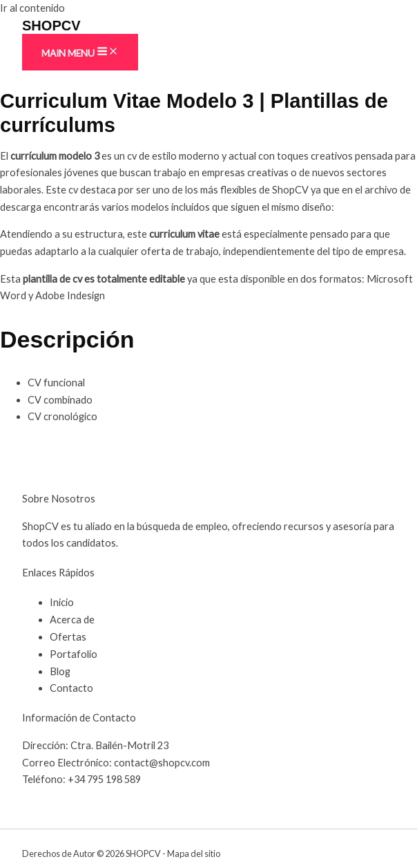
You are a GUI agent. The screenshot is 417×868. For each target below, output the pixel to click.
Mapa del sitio (194, 853)
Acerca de (72, 620)
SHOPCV (51, 26)
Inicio (62, 602)
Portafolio (74, 654)
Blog (60, 671)
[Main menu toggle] (80, 52)
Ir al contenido (32, 8)
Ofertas (68, 637)
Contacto (71, 688)
